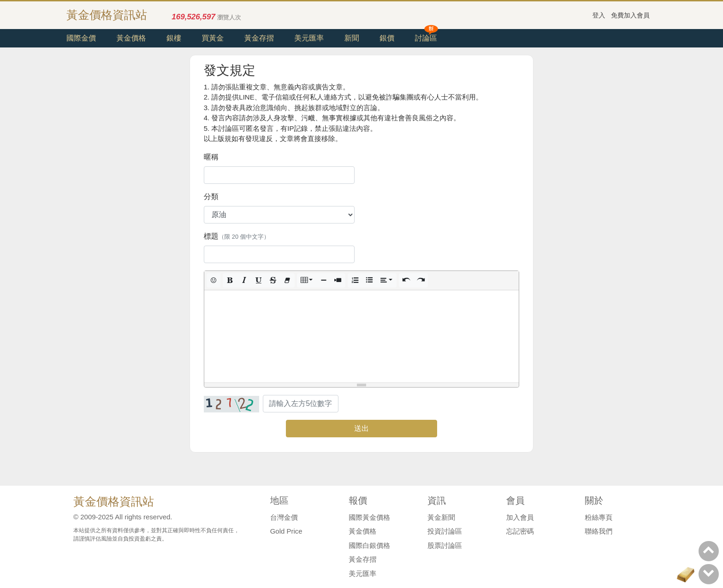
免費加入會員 (630, 15)
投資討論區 (445, 531)
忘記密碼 (520, 531)
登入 (599, 15)
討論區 (426, 38)
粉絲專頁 (599, 517)
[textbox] (362, 336)
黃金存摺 (259, 38)
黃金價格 (131, 38)
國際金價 (81, 38)
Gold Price (286, 531)
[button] (213, 280)
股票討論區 (445, 545)
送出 (361, 428)
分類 (211, 197)
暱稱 (211, 157)
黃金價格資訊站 (107, 15)
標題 (237, 236)
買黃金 (213, 38)
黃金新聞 (441, 517)
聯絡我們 (599, 531)
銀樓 (174, 38)
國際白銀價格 (369, 545)
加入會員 (520, 517)
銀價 (387, 38)
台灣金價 (284, 517)
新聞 (352, 38)
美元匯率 (309, 38)
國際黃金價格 (369, 517)
